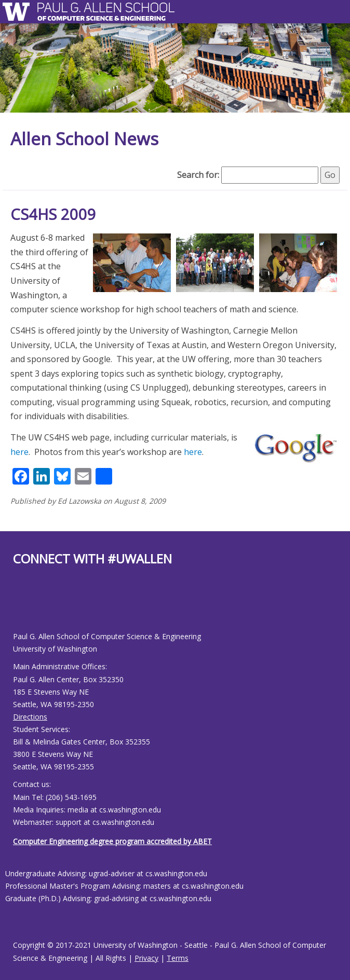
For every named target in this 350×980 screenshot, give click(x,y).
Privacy (146, 958)
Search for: (198, 175)
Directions (30, 717)
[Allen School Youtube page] (21, 607)
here (19, 452)
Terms (178, 958)
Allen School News (84, 139)
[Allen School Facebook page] (16, 607)
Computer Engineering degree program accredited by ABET (112, 841)
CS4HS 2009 (53, 214)
